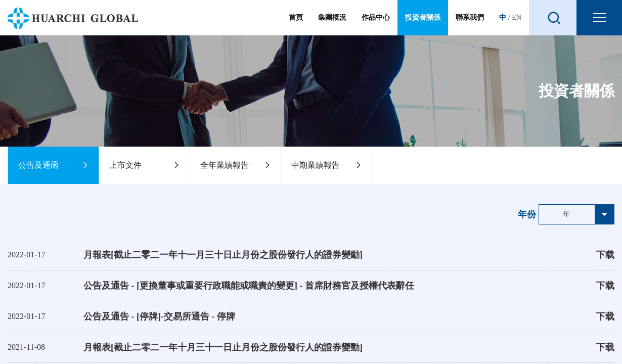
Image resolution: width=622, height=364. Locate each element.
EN (517, 17)
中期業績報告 (326, 165)
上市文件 (144, 165)
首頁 (296, 25)
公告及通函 (53, 165)
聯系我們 (470, 25)
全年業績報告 (235, 165)
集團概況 (332, 25)
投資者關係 (423, 18)
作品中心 (376, 25)
